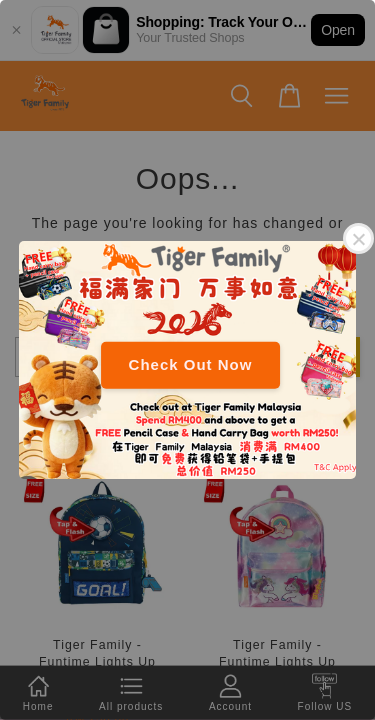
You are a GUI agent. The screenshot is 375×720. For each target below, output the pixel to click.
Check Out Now (191, 364)
